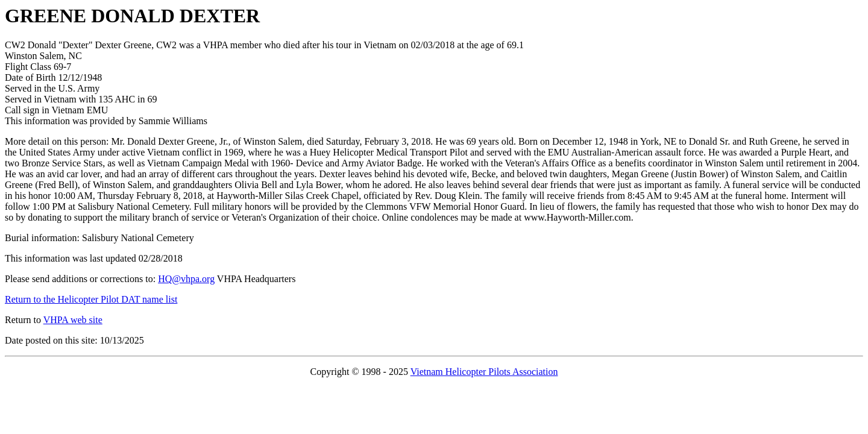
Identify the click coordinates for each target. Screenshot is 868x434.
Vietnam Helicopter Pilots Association (484, 372)
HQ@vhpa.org (186, 279)
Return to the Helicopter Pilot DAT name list (91, 299)
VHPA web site (73, 320)
